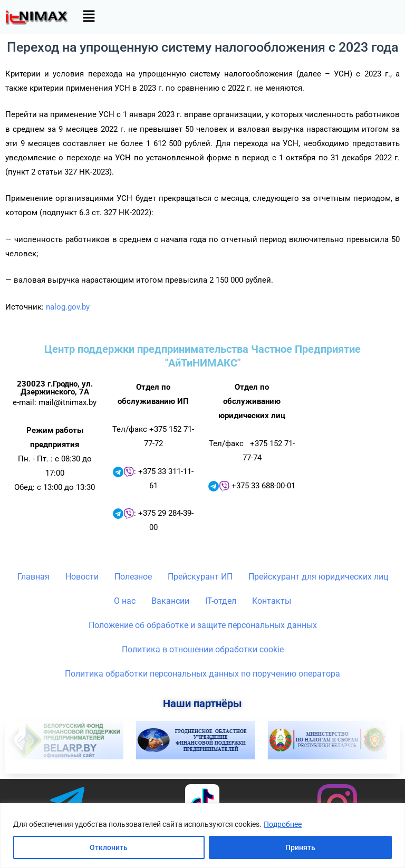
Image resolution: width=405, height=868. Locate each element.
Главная (33, 577)
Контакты (272, 601)
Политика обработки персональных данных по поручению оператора (202, 674)
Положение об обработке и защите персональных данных (203, 625)
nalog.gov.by (68, 307)
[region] (202, 836)
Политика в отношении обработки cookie (203, 649)
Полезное (133, 577)
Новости (82, 577)
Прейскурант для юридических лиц (318, 577)
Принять (300, 847)
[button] (89, 17)
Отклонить (109, 847)
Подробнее (283, 824)
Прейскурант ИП (200, 577)
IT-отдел (221, 601)
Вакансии (170, 601)
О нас (125, 601)
